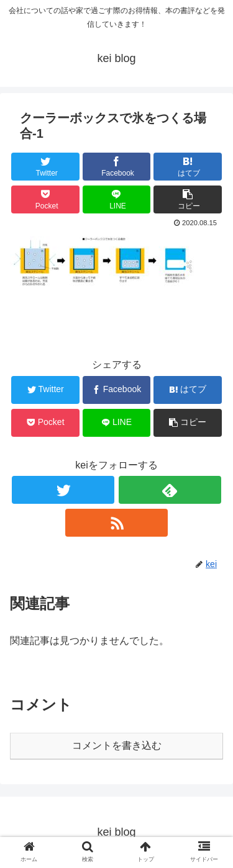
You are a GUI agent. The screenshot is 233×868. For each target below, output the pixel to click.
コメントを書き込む (117, 745)
